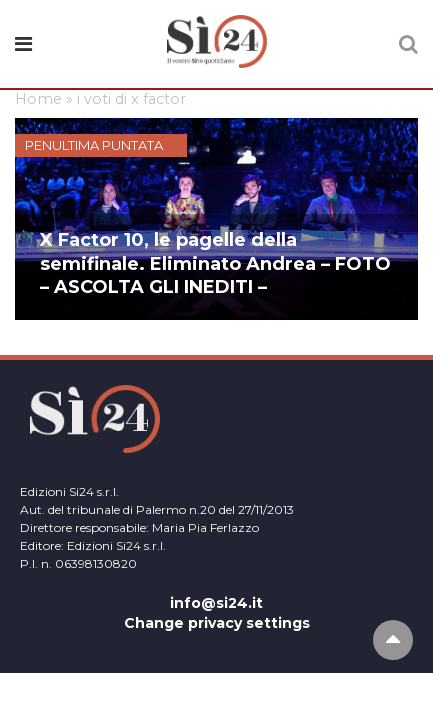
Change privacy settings (217, 623)
